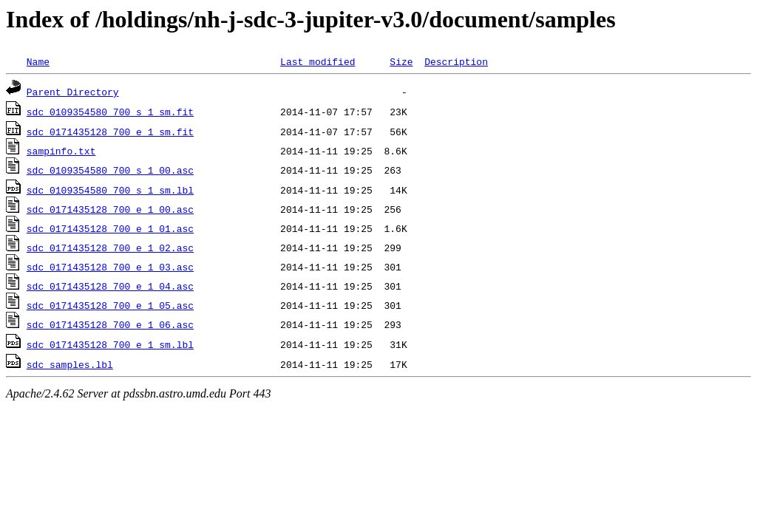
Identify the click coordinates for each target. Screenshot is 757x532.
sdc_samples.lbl (70, 364)
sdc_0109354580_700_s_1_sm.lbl (110, 190)
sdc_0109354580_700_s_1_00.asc (110, 170)
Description (456, 61)
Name (38, 61)
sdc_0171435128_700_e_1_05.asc (110, 305)
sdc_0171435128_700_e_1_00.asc (110, 209)
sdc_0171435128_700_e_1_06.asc (110, 324)
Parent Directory (73, 92)
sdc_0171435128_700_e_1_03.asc (110, 267)
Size (401, 61)
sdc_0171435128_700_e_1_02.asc (110, 248)
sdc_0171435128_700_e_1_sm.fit (110, 132)
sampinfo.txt (61, 151)
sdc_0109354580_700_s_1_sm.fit (110, 112)
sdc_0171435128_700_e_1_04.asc (110, 286)
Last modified (318, 61)
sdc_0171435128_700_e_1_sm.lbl (110, 344)
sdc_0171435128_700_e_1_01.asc (110, 228)
